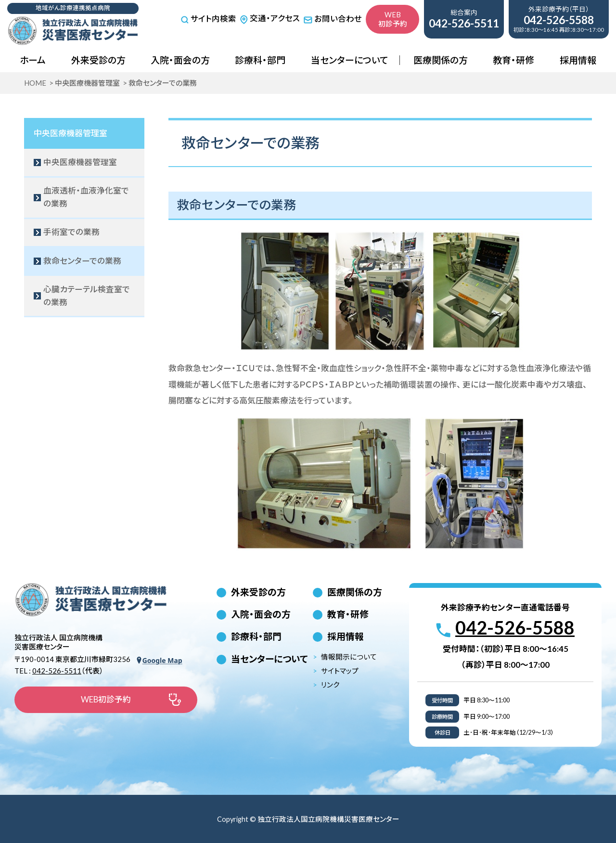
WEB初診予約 (393, 19)
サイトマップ (340, 671)
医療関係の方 (441, 60)
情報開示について (349, 657)
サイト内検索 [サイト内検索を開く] (208, 19)
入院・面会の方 (180, 60)
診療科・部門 (260, 60)
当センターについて (349, 60)
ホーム (33, 60)
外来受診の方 (98, 60)
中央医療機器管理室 (71, 133)
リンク (330, 685)
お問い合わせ (333, 19)
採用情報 (578, 60)
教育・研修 (513, 60)
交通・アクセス (270, 18)
